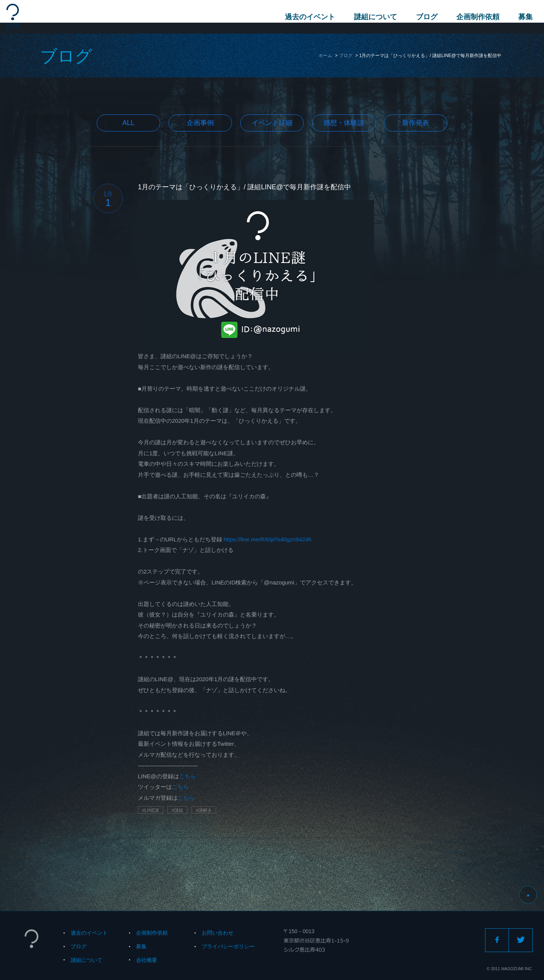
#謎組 (177, 810)
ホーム (325, 56)
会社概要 (147, 960)
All (128, 123)
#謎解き (204, 810)
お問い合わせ (218, 933)
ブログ (423, 17)
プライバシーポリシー (228, 946)
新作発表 (416, 123)
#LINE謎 (151, 810)
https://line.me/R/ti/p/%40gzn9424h (268, 539)
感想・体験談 (344, 123)
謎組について (372, 17)
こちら (188, 776)
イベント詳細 (272, 123)
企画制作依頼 (474, 17)
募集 (522, 17)
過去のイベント (306, 17)
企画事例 (200, 123)
